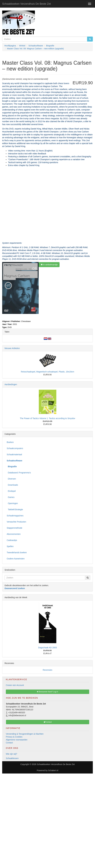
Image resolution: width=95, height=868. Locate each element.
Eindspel (11, 491)
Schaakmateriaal (14, 454)
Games (11, 497)
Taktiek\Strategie (15, 509)
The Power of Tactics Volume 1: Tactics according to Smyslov (47, 418)
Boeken (10, 442)
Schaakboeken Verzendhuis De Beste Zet (26, 4)
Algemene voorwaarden (17, 740)
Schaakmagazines (15, 516)
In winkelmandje (49, 265)
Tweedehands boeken (17, 552)
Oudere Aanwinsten (16, 559)
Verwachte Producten (16, 522)
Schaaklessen (12, 758)
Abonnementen (14, 534)
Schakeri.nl (53, 770)
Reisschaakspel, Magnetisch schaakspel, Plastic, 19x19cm (47, 372)
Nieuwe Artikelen (12, 348)
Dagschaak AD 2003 (48, 648)
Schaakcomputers (15, 448)
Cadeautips (12, 540)
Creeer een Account (15, 685)
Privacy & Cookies (14, 737)
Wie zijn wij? (11, 754)
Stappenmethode (15, 528)
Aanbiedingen (11, 384)
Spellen (10, 546)
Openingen (12, 503)
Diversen (11, 479)
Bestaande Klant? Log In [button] (47, 692)
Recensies (47, 670)
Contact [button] (48, 722)
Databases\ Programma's (19, 473)
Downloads (12, 485)
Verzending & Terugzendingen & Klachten (25, 734)
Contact (9, 743)
